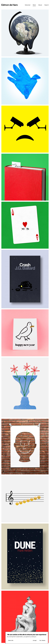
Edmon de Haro (10, 5)
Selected (28, 5)
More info (11, 641)
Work (34, 5)
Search (47, 5)
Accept (35, 641)
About (40, 5)
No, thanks (42, 641)
